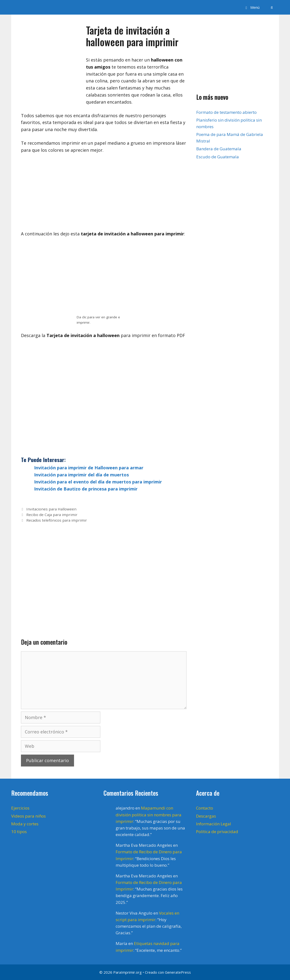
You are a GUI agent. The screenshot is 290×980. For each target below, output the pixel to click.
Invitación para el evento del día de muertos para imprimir (98, 482)
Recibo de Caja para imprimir (52, 515)
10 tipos (19, 832)
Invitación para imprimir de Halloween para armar (89, 468)
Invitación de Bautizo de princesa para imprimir (86, 489)
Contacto (205, 808)
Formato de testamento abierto (226, 112)
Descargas (206, 816)
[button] (252, 7)
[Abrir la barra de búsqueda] (272, 7)
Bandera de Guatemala (219, 149)
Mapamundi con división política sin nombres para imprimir (149, 815)
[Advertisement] (104, 194)
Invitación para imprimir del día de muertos (81, 475)
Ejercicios (20, 808)
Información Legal (214, 824)
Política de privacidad (217, 832)
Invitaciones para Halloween (51, 509)
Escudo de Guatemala (218, 157)
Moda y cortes (25, 824)
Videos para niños (28, 816)
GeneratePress (178, 972)
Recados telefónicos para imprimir (57, 520)
